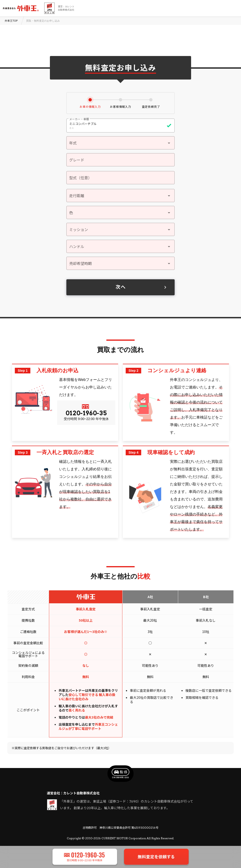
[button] (120, 143)
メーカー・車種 (79, 119)
